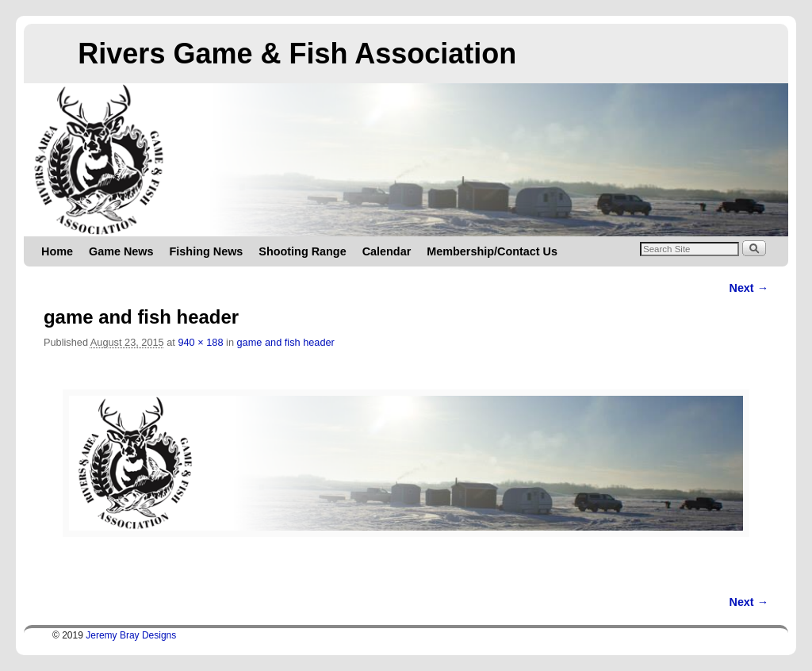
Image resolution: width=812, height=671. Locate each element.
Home (57, 251)
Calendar (387, 251)
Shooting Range (302, 251)
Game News (121, 251)
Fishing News (207, 251)
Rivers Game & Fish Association (297, 54)
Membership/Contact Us (492, 251)
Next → (749, 288)
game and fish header (286, 342)
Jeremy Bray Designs (131, 635)
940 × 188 (200, 342)
